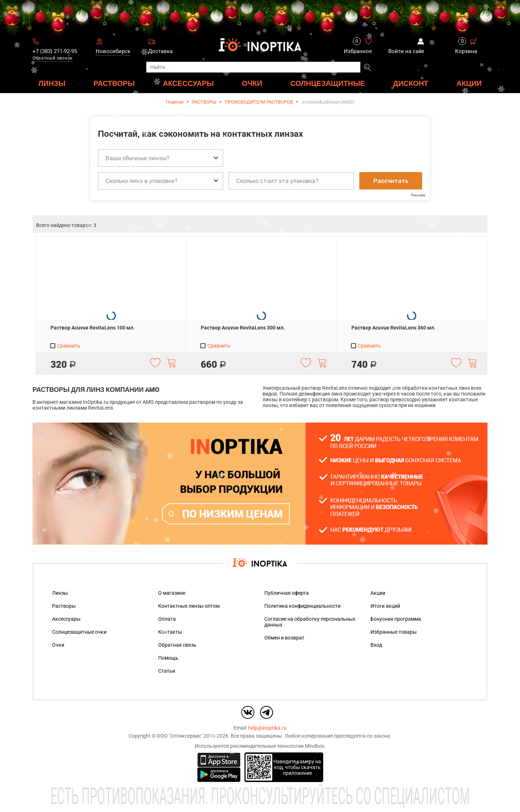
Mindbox (315, 746)
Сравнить (65, 346)
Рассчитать (391, 181)
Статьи (167, 671)
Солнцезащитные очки (79, 632)
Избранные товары (394, 632)
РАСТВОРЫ (114, 83)
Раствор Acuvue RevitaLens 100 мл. (93, 328)
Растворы (64, 606)
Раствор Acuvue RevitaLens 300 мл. (243, 328)
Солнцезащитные (328, 83)
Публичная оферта (287, 593)
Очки (58, 645)
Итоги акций (385, 606)
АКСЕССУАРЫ (188, 83)
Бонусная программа (396, 619)
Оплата (167, 619)
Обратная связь (177, 645)
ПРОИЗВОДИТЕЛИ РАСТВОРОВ (259, 102)
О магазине (172, 593)
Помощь (168, 658)
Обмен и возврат (284, 638)
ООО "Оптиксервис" (180, 736)
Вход (376, 645)
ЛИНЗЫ (52, 83)
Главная (175, 102)
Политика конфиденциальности (302, 606)
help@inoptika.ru (267, 728)
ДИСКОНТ (411, 83)
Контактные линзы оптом (189, 606)
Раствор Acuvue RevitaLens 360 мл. (393, 328)
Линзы (60, 593)
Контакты (170, 632)
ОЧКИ (252, 83)
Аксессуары (66, 619)
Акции (469, 83)
